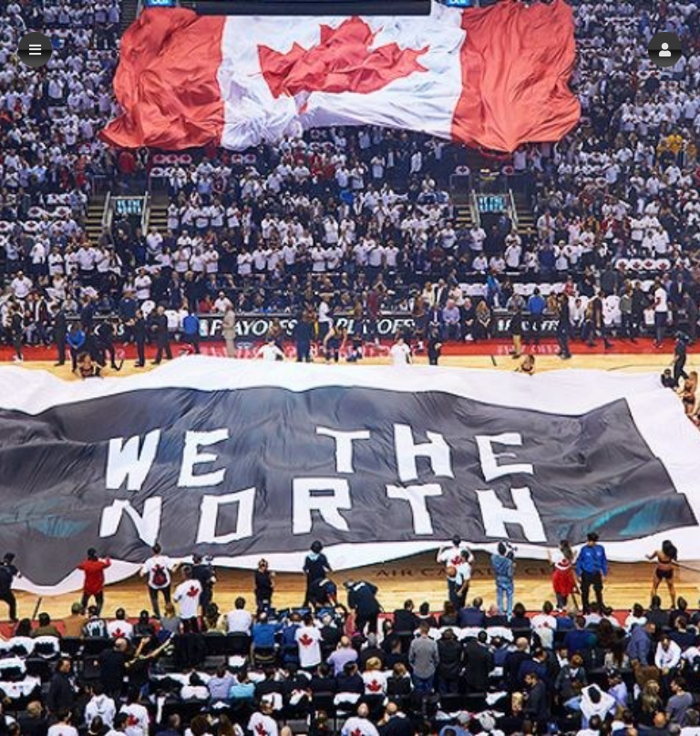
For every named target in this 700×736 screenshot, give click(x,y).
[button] (665, 50)
